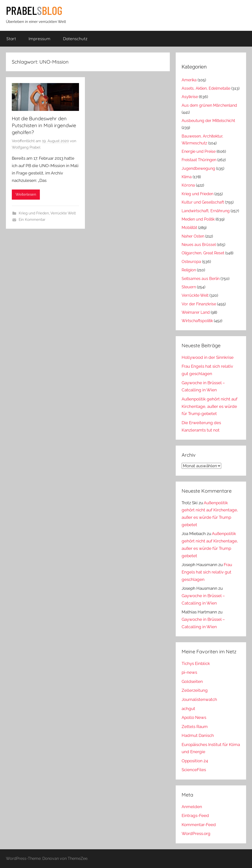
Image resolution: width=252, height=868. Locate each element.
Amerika (189, 80)
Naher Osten (193, 236)
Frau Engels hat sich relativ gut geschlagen (207, 572)
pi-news (189, 672)
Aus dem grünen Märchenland (209, 105)
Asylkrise (190, 97)
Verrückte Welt (63, 213)
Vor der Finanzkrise (199, 304)
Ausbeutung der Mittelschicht (208, 121)
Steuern (189, 287)
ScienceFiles (194, 770)
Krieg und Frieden (34, 213)
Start (11, 39)
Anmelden (192, 807)
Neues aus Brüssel (199, 245)
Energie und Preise (199, 151)
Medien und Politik (198, 219)
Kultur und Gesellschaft (203, 202)
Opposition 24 (195, 761)
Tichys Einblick (196, 663)
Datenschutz (75, 39)
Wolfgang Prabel (26, 147)
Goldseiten (192, 681)
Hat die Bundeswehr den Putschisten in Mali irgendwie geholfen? (44, 125)
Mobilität (189, 228)
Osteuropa (191, 262)
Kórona (188, 185)
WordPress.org (196, 833)
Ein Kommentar (32, 220)
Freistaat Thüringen (199, 160)
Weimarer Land (196, 312)
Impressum (39, 39)
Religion (189, 270)
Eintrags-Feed (195, 816)
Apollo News (194, 717)
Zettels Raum (195, 727)
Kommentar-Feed (199, 825)
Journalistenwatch (199, 699)
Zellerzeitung (195, 690)
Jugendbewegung (198, 168)
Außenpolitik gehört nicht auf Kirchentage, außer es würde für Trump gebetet (210, 406)
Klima (187, 177)
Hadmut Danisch (198, 735)
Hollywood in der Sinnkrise (208, 357)
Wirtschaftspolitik (197, 321)
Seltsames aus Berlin (201, 279)
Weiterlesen (26, 194)
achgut (188, 709)
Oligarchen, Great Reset (203, 253)
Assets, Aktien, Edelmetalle (206, 88)
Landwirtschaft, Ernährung (206, 211)
